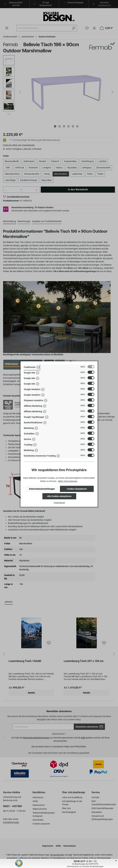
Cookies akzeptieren (77, 489)
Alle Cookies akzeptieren (59, 496)
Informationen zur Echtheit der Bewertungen (85, 866)
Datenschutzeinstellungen (42, 489)
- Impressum (59, 503)
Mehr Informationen (68, 481)
